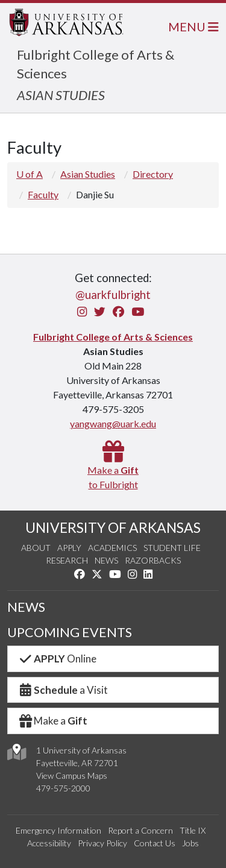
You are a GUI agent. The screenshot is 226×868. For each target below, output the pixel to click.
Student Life (172, 548)
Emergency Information (58, 830)
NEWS (26, 607)
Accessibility (49, 843)
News (106, 560)
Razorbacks (153, 560)
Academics (112, 548)
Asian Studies (88, 174)
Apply (69, 548)
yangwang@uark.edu (113, 423)
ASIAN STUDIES (61, 95)
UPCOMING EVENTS (70, 632)
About (36, 548)
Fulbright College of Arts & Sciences (113, 337)
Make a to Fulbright (113, 470)
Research (67, 560)
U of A (30, 174)
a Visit (63, 690)
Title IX (193, 830)
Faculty (43, 194)
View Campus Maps (72, 775)
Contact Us (155, 843)
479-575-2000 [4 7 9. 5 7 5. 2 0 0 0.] (63, 788)
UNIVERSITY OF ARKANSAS (113, 527)
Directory (153, 174)
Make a (52, 721)
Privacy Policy (102, 843)
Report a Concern (140, 830)
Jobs (190, 843)
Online (57, 659)
